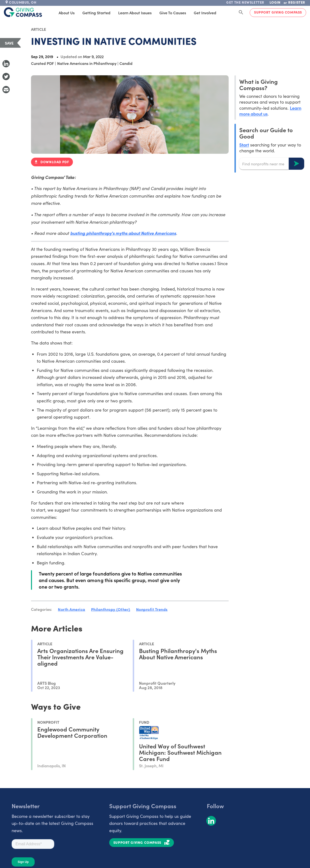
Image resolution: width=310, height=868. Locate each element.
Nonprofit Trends (152, 609)
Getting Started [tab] (88, 13)
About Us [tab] (58, 13)
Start (244, 145)
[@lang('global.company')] (23, 12)
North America (72, 609)
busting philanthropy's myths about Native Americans (123, 233)
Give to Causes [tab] (164, 13)
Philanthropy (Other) (111, 609)
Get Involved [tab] (197, 13)
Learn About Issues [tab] (126, 13)
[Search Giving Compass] (241, 13)
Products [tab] (223, 13)
